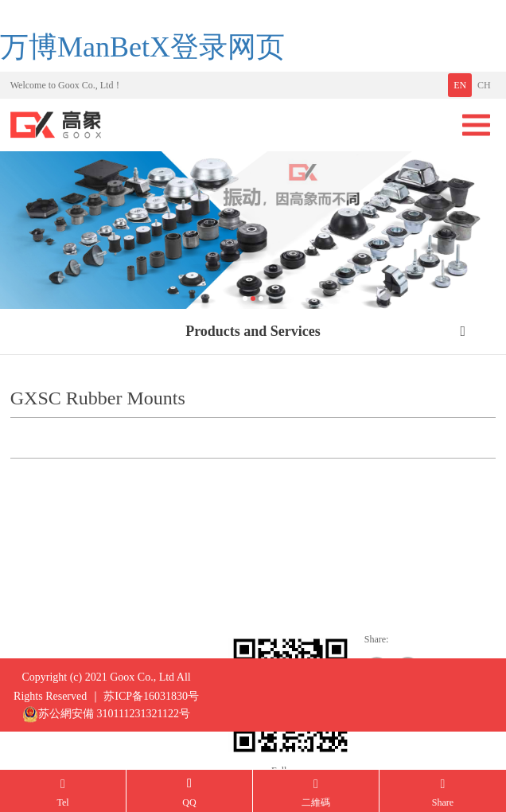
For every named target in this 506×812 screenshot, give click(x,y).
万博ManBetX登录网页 (142, 47)
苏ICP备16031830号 (151, 705)
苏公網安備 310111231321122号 (106, 723)
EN (460, 85)
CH (484, 85)
